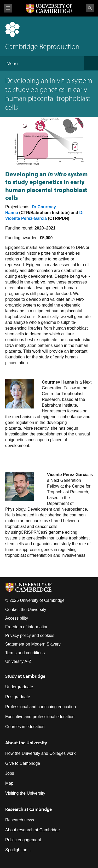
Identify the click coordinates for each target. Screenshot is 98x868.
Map (9, 783)
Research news (20, 820)
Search (90, 8)
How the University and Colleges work (40, 753)
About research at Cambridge (33, 830)
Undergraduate (19, 687)
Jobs (10, 773)
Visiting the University (25, 793)
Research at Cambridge (28, 809)
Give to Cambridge (23, 763)
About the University (26, 743)
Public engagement (23, 840)
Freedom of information (27, 627)
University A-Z (18, 661)
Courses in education (25, 727)
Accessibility (17, 618)
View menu (8, 8)
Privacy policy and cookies (30, 635)
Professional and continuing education (41, 707)
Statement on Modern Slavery (33, 644)
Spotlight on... (18, 850)
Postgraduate (18, 697)
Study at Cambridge (25, 676)
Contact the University (26, 610)
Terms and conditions (25, 653)
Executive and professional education (40, 717)
